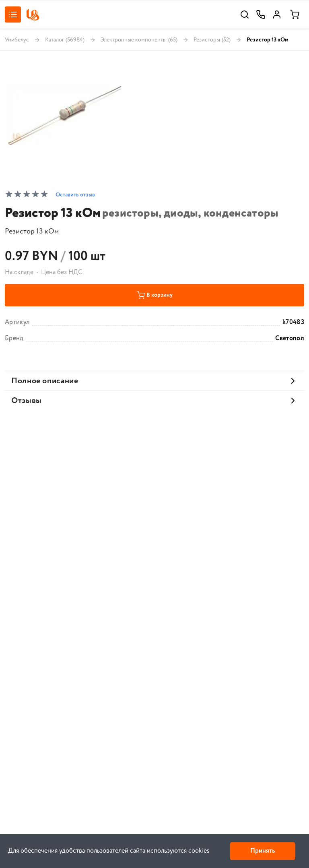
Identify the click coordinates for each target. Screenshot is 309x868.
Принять (263, 851)
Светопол (290, 339)
